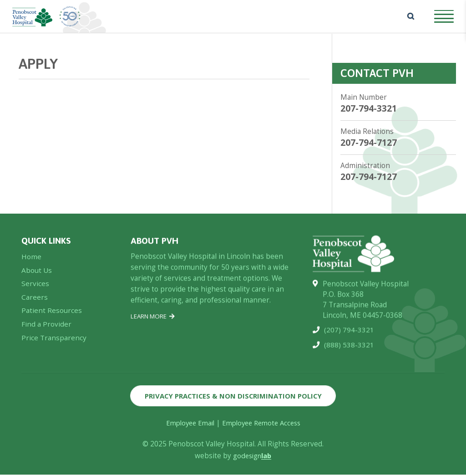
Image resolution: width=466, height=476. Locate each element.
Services (35, 287)
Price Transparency (54, 341)
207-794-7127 (369, 143)
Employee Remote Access (263, 424)
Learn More (153, 319)
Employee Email (187, 424)
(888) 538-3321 (349, 349)
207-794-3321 (369, 108)
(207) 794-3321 (349, 334)
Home (31, 260)
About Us (37, 274)
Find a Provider (46, 328)
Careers (35, 300)
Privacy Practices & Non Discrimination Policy (233, 397)
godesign (252, 457)
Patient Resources (52, 314)
